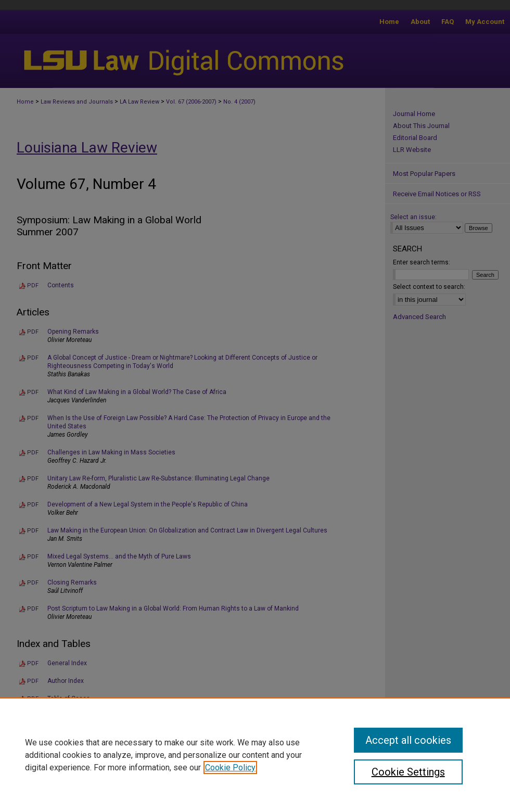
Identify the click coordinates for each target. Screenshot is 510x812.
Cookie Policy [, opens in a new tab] (230, 767)
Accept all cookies (408, 740)
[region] (255, 755)
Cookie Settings (408, 772)
